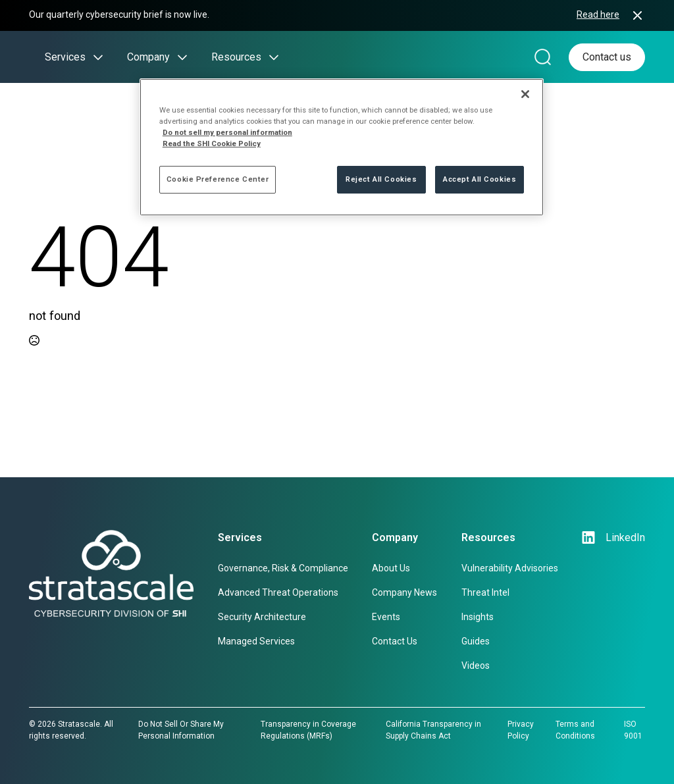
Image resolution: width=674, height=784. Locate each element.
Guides (476, 641)
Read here (598, 14)
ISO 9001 (633, 730)
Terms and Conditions (575, 730)
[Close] (525, 94)
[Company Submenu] (178, 57)
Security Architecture (262, 617)
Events (386, 617)
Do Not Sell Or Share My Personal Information (181, 730)
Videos (476, 666)
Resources (236, 57)
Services (65, 57)
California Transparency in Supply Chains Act (433, 730)
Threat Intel (485, 592)
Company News (404, 592)
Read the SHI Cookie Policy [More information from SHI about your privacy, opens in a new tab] (212, 144)
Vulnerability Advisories (510, 568)
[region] (342, 147)
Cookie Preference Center (218, 179)
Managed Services (256, 641)
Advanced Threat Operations (278, 592)
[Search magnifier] (543, 57)
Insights (478, 617)
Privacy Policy (521, 730)
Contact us (607, 57)
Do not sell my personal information (227, 132)
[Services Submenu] (94, 57)
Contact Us (395, 641)
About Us (391, 568)
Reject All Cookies (381, 179)
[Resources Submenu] (270, 57)
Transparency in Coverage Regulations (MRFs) (308, 730)
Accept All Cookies (480, 179)
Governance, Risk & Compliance (283, 568)
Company (148, 57)
